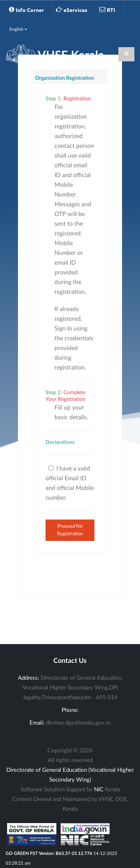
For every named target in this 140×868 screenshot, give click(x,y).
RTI (107, 10)
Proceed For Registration (70, 530)
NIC (99, 790)
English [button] (18, 29)
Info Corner (27, 10)
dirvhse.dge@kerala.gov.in (78, 723)
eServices (72, 10)
